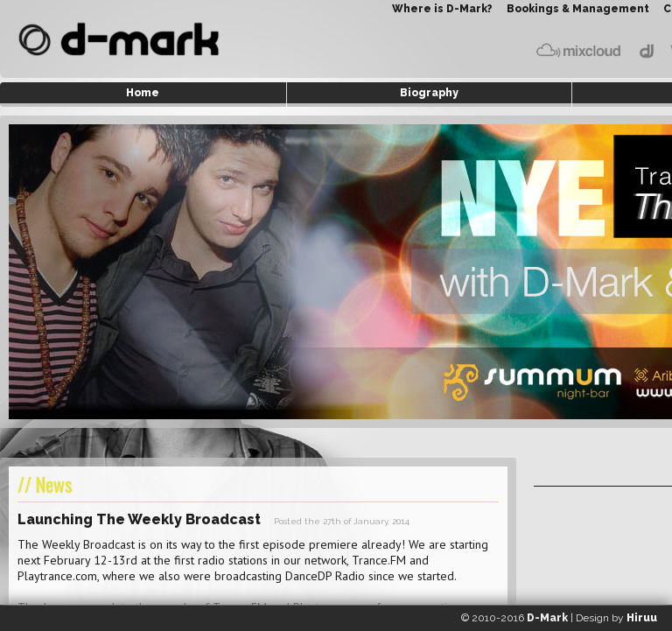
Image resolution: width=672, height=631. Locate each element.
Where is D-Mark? (442, 9)
